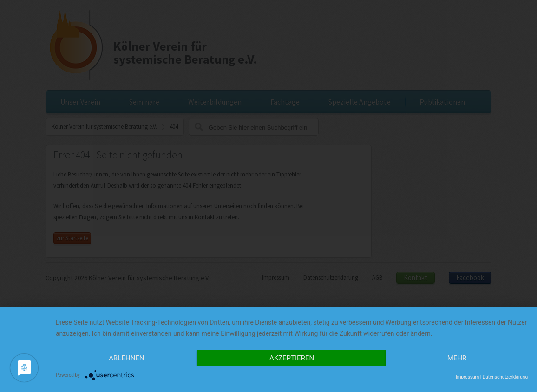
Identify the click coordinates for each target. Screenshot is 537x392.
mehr (457, 358)
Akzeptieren (292, 358)
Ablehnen (126, 358)
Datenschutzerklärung (505, 377)
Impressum (467, 377)
